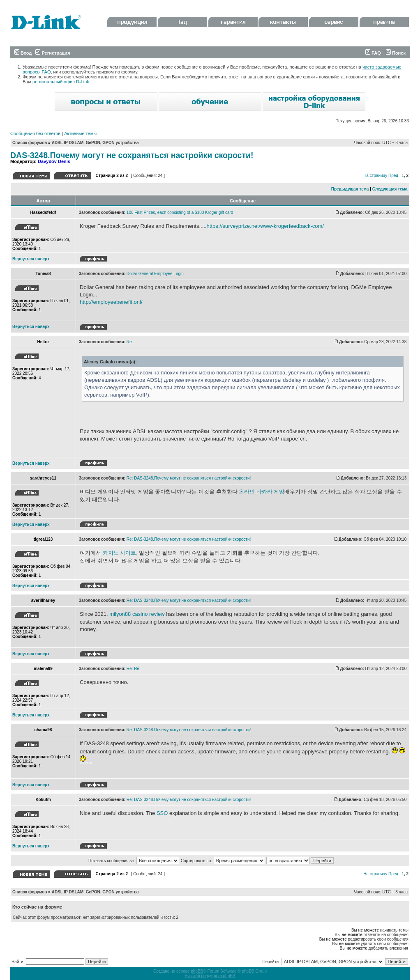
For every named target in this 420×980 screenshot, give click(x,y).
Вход (23, 53)
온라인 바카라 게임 (262, 492)
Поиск (396, 53)
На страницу (375, 176)
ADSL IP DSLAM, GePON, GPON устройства (95, 143)
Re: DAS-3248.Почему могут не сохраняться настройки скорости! (189, 478)
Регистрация (53, 53)
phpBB (197, 971)
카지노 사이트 (120, 553)
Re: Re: (134, 669)
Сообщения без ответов (35, 133)
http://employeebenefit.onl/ (111, 302)
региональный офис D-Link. (61, 82)
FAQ (373, 53)
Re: (130, 342)
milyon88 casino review (137, 614)
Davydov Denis (54, 161)
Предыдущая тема (350, 189)
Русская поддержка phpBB (210, 976)
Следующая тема (390, 189)
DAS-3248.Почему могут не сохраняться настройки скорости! (132, 155)
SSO (162, 813)
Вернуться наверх (31, 259)
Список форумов (30, 143)
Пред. (394, 176)
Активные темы (80, 133)
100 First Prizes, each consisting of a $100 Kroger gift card (180, 212)
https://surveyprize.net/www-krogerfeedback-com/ (265, 226)
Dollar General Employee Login (155, 274)
